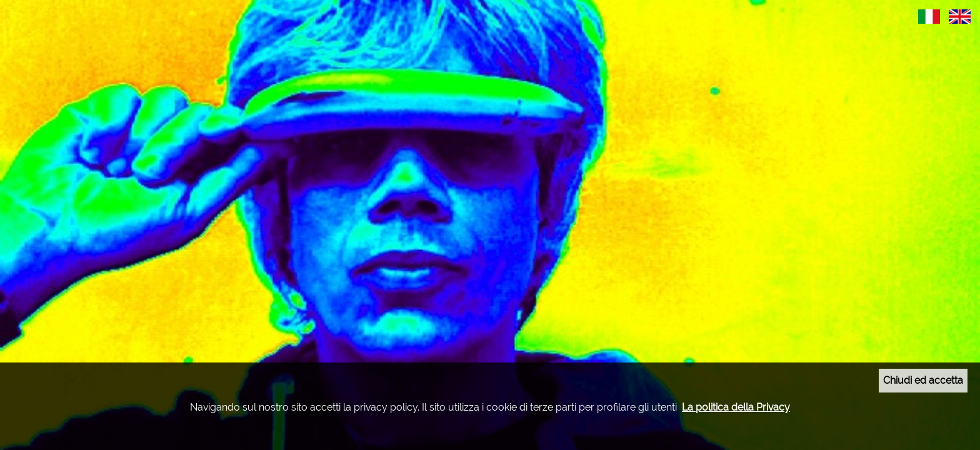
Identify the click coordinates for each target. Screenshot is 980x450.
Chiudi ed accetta (923, 380)
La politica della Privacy (736, 407)
